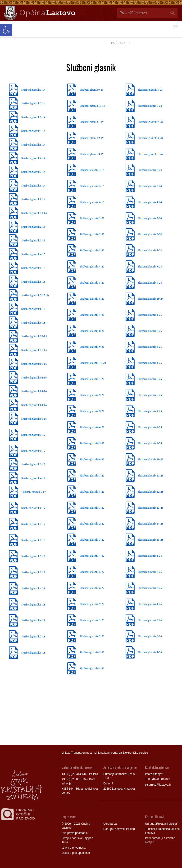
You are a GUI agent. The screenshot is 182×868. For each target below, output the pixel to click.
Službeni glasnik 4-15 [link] (33, 254)
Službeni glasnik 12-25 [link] (151, 491)
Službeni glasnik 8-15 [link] (33, 309)
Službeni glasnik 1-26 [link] (150, 556)
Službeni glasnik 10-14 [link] (34, 213)
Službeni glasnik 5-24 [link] (150, 218)
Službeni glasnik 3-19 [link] (92, 154)
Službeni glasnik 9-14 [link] (33, 199)
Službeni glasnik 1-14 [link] (33, 89)
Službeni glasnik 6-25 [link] (150, 395)
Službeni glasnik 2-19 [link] (92, 138)
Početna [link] (118, 43)
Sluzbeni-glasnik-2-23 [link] (92, 636)
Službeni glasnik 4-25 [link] (150, 363)
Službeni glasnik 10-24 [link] (151, 298)
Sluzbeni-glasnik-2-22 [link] (92, 523)
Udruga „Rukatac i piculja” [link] (161, 824)
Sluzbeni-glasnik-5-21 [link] (92, 443)
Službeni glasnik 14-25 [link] (151, 523)
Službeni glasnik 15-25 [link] (151, 539)
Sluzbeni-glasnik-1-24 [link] (150, 154)
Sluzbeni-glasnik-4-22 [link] (92, 556)
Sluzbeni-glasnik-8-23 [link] (150, 138)
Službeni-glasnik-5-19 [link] (92, 186)
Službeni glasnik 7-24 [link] (150, 250)
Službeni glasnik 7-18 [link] (33, 636)
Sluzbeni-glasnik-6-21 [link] (92, 459)
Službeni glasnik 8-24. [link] (150, 266)
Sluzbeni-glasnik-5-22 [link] (92, 572)
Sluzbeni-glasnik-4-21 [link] (92, 427)
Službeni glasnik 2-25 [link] (150, 331)
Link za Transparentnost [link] (77, 753)
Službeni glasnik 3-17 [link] (34, 464)
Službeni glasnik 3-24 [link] (150, 186)
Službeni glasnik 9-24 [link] (150, 282)
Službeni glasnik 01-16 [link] (34, 364)
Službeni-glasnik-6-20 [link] (92, 298)
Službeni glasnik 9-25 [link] (150, 443)
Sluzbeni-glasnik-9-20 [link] (92, 347)
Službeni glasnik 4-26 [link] (150, 604)
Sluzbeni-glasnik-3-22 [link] (92, 539)
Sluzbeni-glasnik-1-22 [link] (92, 507)
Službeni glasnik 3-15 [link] (33, 240)
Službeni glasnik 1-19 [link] (92, 122)
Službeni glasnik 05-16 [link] (34, 418)
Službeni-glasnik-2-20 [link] (92, 234)
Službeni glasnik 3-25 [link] (150, 347)
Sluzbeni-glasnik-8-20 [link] (92, 331)
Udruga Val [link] (110, 824)
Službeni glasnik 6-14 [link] (33, 158)
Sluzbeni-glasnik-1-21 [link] (92, 379)
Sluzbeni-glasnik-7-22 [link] (92, 604)
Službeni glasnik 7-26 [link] (150, 652)
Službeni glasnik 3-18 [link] (33, 572)
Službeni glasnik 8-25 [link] (150, 427)
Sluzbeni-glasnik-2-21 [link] (92, 395)
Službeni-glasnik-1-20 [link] (92, 218)
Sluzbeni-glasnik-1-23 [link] (92, 620)
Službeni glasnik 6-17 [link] (33, 508)
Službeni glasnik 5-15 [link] (33, 268)
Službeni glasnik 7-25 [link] (150, 411)
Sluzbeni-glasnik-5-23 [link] (150, 89)
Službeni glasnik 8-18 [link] (33, 652)
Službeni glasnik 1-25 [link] (150, 315)
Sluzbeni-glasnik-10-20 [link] (93, 363)
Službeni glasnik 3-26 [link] (150, 588)
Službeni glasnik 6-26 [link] (150, 636)
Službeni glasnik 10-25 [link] (151, 459)
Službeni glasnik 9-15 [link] (33, 322)
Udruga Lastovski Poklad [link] (119, 829)
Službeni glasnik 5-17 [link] (34, 492)
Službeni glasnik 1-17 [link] (33, 435)
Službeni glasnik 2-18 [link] (33, 556)
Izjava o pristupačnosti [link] (76, 853)
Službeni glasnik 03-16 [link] (34, 391)
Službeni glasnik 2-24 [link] (150, 170)
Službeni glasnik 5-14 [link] (33, 144)
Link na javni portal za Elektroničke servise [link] (121, 753)
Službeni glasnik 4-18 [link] (33, 588)
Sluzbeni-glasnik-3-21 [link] (92, 411)
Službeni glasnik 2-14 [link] (33, 103)
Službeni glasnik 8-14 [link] (33, 185)
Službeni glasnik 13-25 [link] (151, 507)
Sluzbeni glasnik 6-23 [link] (150, 106)
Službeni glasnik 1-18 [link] (33, 540)
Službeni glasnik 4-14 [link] (33, 131)
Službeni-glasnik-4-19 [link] (92, 170)
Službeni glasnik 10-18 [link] (92, 106)
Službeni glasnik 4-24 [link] (150, 202)
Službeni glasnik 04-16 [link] (34, 405)
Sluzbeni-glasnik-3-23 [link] (92, 652)
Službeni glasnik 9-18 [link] (92, 89)
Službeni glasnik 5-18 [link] (33, 604)
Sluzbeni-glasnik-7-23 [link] (150, 122)
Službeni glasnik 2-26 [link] (150, 572)
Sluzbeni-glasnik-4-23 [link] (92, 668)
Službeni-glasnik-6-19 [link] (92, 202)
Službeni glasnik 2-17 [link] (33, 451)
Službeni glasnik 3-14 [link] (33, 117)
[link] (6, 30)
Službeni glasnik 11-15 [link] (34, 350)
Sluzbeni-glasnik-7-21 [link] (92, 475)
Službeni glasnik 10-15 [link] (34, 336)
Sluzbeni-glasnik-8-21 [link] (92, 491)
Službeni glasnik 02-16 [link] (34, 377)
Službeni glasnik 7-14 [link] (33, 172)
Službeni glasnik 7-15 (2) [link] (35, 295)
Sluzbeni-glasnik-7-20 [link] (92, 315)
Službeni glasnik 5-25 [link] (150, 379)
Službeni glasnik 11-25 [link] (151, 475)
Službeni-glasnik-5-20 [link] (92, 282)
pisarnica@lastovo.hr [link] (158, 785)
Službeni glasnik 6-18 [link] (33, 620)
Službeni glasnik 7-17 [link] (33, 524)
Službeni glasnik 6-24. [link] (150, 234)
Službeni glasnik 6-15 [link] (33, 281)
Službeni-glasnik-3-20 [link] (92, 250)
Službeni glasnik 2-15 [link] (33, 227)
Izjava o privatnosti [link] (73, 848)
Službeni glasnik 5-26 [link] (150, 620)
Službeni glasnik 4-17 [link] (33, 478)
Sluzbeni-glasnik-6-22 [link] (92, 588)
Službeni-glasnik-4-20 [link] (92, 266)
